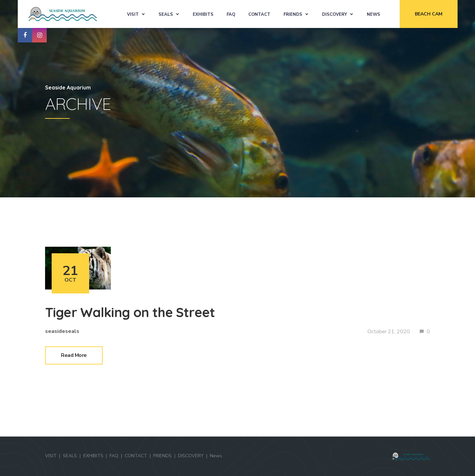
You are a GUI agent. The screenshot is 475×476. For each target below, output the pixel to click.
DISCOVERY (335, 14)
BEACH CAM (429, 14)
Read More (74, 355)
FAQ (231, 14)
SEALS (166, 14)
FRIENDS (293, 14)
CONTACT (259, 14)
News (374, 14)
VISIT (133, 14)
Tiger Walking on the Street (130, 312)
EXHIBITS (203, 14)
